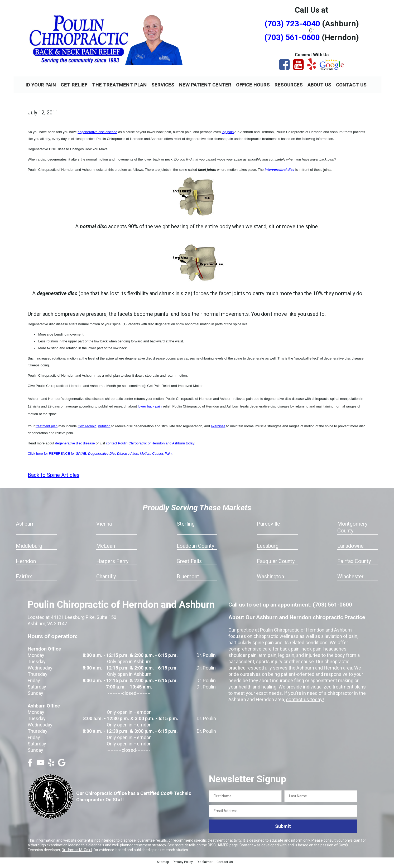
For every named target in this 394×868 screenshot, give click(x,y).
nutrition (104, 428)
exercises (218, 428)
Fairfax (24, 579)
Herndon (26, 564)
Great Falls (189, 564)
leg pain (228, 134)
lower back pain (150, 409)
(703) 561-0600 (292, 37)
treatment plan (47, 428)
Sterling (186, 526)
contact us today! (304, 702)
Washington (270, 579)
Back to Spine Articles (54, 477)
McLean (106, 548)
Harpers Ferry (112, 564)
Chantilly (106, 579)
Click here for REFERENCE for (100, 456)
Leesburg (268, 548)
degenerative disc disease (97, 134)
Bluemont (188, 579)
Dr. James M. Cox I (77, 852)
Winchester (350, 579)
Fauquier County (276, 564)
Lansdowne (350, 548)
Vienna (104, 526)
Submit (283, 829)
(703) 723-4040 (292, 24)
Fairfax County (354, 564)
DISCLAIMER (218, 847)
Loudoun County (195, 548)
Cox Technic (87, 428)
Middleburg (29, 548)
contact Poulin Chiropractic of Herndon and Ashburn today (150, 446)
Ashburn (25, 526)
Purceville (268, 526)
